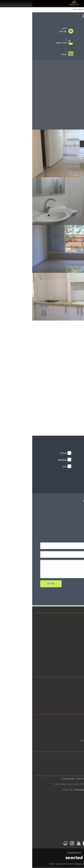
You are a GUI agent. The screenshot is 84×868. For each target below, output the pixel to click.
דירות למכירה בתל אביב (70, 703)
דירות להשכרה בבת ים (71, 723)
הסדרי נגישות (75, 648)
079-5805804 (60, 524)
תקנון (79, 657)
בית (80, 617)
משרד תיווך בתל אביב (71, 681)
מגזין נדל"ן (76, 630)
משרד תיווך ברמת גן (72, 756)
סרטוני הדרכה (75, 666)
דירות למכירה (75, 621)
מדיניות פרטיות (74, 652)
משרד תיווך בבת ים (72, 718)
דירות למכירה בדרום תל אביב (67, 699)
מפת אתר (77, 644)
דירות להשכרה (74, 626)
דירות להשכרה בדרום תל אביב (67, 690)
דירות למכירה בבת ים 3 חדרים (67, 736)
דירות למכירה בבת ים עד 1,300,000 (64, 741)
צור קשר (77, 661)
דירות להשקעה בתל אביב (69, 694)
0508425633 (59, 517)
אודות (79, 639)
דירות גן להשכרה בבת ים (70, 732)
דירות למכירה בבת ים (71, 727)
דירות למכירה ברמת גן (71, 765)
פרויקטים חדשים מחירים (69, 635)
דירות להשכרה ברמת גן (70, 760)
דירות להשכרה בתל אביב (69, 685)
